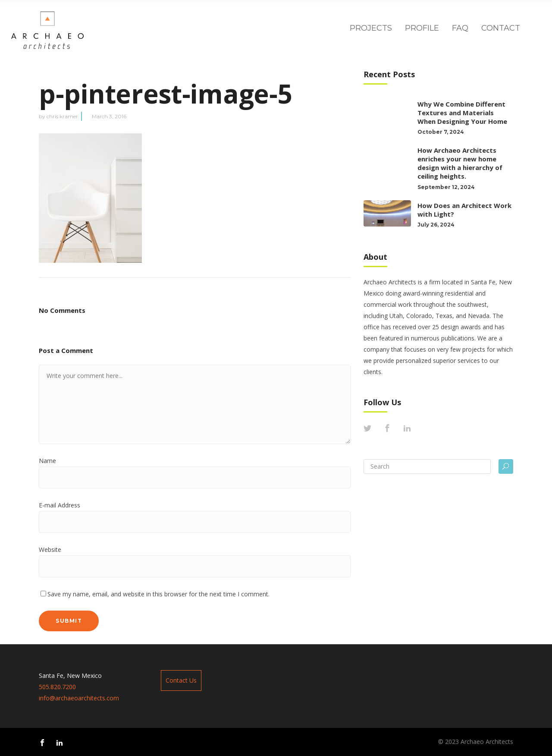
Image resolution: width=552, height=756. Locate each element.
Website (50, 550)
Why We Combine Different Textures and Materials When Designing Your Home (463, 113)
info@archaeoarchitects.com (79, 698)
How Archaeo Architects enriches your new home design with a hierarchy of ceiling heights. (460, 163)
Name (47, 461)
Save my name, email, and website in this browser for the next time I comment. (158, 594)
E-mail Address (60, 505)
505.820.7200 (57, 687)
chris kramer (62, 116)
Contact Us (181, 680)
